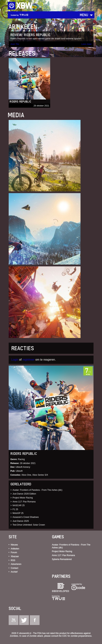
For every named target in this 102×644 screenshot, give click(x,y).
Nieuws (14, 545)
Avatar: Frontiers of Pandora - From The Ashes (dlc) (38, 490)
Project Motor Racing (23, 498)
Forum (14, 552)
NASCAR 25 (19, 505)
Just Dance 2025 (21, 521)
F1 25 (15, 509)
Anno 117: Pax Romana (24, 502)
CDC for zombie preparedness (77, 636)
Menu (84, 15)
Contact (15, 568)
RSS (13, 560)
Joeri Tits (15, 44)
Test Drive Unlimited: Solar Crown (29, 525)
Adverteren (16, 564)
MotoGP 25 (18, 513)
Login (15, 360)
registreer (29, 360)
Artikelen (15, 549)
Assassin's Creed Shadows (26, 517)
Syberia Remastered (62, 559)
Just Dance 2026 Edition (24, 494)
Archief (14, 572)
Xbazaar (15, 556)
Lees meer (87, 44)
